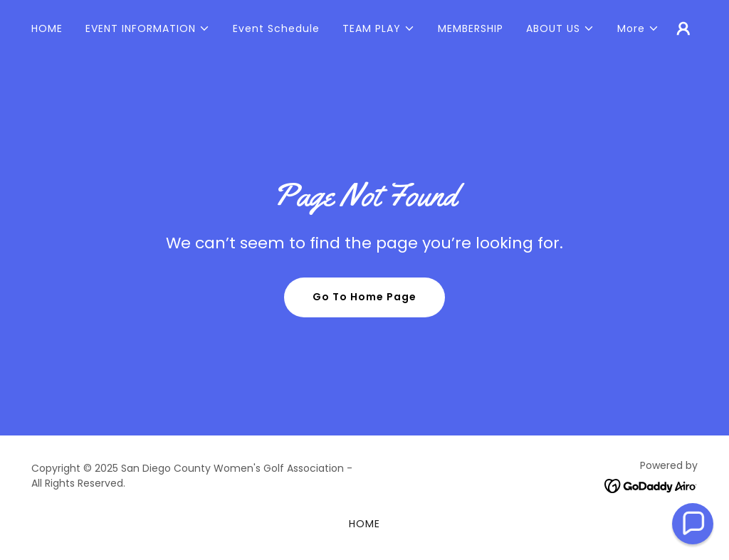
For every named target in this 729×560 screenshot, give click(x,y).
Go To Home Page (364, 297)
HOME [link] (47, 28)
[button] (148, 28)
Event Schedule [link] (276, 28)
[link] (651, 485)
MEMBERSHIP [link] (471, 28)
